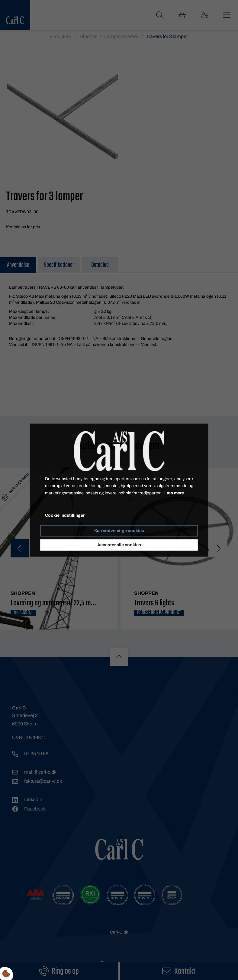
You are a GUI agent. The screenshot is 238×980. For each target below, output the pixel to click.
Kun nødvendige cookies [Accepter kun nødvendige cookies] (119, 531)
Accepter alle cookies (119, 545)
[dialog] (119, 490)
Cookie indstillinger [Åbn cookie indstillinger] (65, 515)
